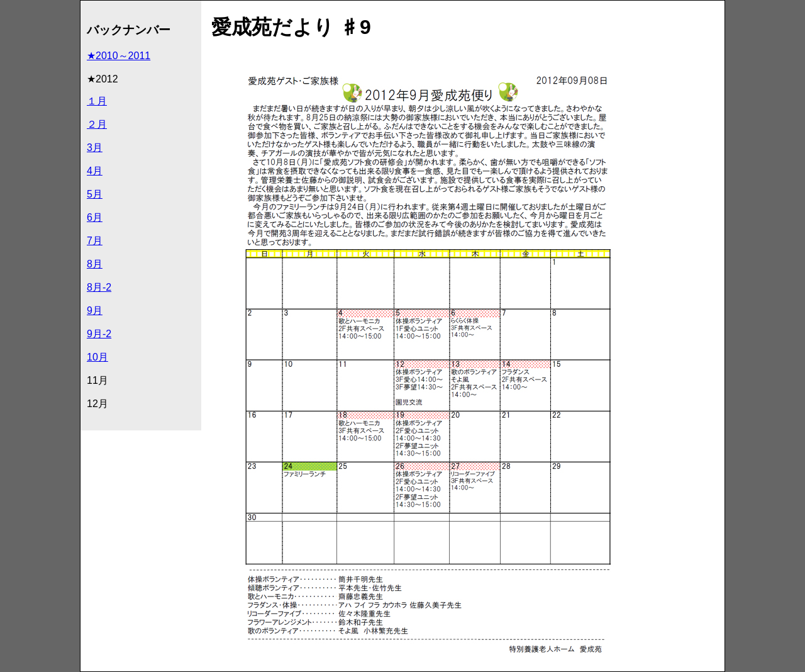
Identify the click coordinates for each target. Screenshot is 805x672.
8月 (95, 264)
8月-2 (99, 287)
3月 (95, 148)
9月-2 (99, 334)
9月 (95, 311)
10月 (97, 357)
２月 (97, 124)
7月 (95, 241)
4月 (95, 171)
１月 (97, 101)
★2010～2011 (119, 56)
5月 (95, 194)
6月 (95, 217)
